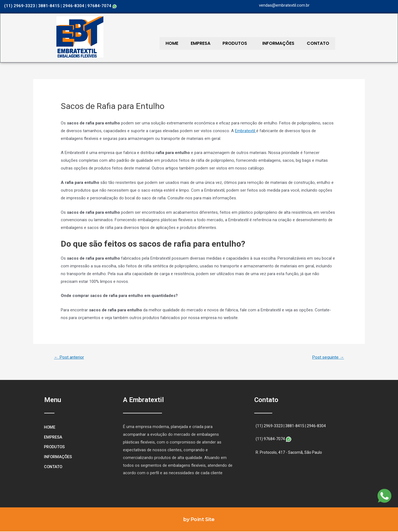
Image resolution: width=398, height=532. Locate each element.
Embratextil (246, 131)
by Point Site (199, 520)
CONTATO (300, 43)
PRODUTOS (225, 43)
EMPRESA (194, 43)
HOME (170, 43)
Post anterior (70, 357)
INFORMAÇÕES (264, 43)
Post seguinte (327, 357)
